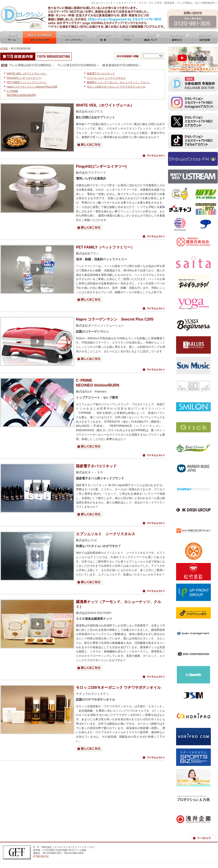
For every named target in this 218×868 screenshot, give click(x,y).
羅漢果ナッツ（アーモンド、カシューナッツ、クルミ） (119, 82)
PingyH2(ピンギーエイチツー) (24, 78)
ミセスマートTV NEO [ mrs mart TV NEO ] (109, 6)
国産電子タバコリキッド (101, 73)
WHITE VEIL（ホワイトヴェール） (27, 73)
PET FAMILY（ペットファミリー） (27, 82)
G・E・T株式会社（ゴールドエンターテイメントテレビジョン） (17, 852)
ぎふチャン (180, 209)
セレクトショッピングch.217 (206, 209)
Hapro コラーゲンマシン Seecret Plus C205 (32, 87)
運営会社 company (178, 38)
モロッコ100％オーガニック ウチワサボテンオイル (116, 87)
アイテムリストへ (154, 156)
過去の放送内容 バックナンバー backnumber (40, 38)
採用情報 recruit (205, 38)
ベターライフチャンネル (180, 224)
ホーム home (11, 38)
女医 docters (103, 38)
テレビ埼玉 (180, 194)
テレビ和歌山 (206, 194)
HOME (4, 48)
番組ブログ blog (151, 38)
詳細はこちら (89, 145)
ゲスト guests (127, 38)
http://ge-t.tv (42, 856)
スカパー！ (206, 224)
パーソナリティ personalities (73, 38)
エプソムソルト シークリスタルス (106, 78)
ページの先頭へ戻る (202, 838)
